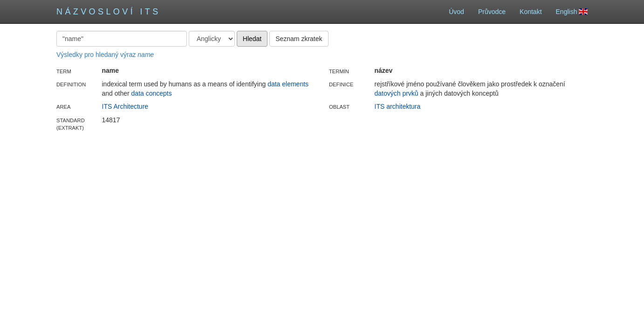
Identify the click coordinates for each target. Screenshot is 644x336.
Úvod (456, 12)
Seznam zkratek (299, 39)
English (572, 12)
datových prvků (397, 93)
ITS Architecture (125, 106)
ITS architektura (398, 106)
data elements (288, 84)
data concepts (152, 93)
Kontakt (531, 12)
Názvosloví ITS (109, 12)
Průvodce (492, 12)
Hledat (252, 39)
